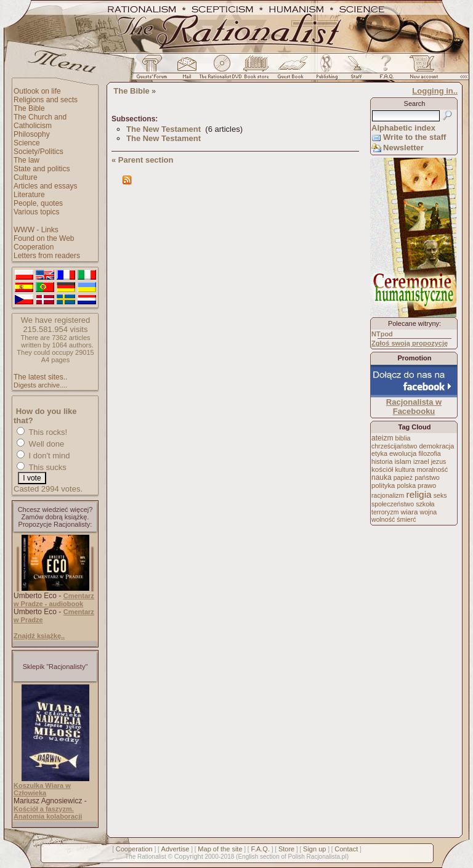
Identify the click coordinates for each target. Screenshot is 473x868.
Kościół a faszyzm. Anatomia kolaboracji (48, 813)
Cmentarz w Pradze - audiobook (54, 600)
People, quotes (38, 203)
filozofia (429, 453)
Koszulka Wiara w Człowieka (42, 789)
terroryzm (385, 512)
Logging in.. (435, 91)
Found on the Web (44, 238)
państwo (427, 477)
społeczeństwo (393, 504)
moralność (432, 469)
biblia (403, 438)
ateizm (382, 438)
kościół (382, 469)
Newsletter (403, 148)
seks (440, 495)
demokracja (436, 446)
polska (406, 485)
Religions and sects (46, 100)
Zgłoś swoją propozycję (410, 343)
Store (286, 849)
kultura (405, 469)
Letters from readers (47, 256)
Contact (346, 849)
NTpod (382, 334)
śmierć (406, 519)
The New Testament (164, 129)
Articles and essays (45, 186)
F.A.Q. (260, 849)
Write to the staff (414, 137)
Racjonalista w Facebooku (414, 407)
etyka (379, 453)
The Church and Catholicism (40, 121)
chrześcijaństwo (394, 446)
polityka (383, 485)
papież (403, 477)
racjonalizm (388, 495)
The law (26, 160)
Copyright (189, 856)
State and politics (42, 169)
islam (403, 461)
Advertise (176, 849)
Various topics (36, 212)
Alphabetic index (403, 128)
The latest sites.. (40, 377)
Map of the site (220, 849)
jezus (439, 461)
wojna (429, 512)
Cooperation (34, 247)
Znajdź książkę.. (39, 636)
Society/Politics (38, 152)
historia (382, 461)
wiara (409, 512)
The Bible (29, 108)
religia (418, 494)
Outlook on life (37, 91)
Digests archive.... (40, 385)
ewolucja (403, 453)
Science (27, 143)
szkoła (425, 504)
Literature (29, 195)
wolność (383, 519)
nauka (382, 477)
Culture (26, 177)
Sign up (314, 849)
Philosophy (32, 134)
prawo (427, 485)
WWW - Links (36, 230)
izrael (421, 461)
